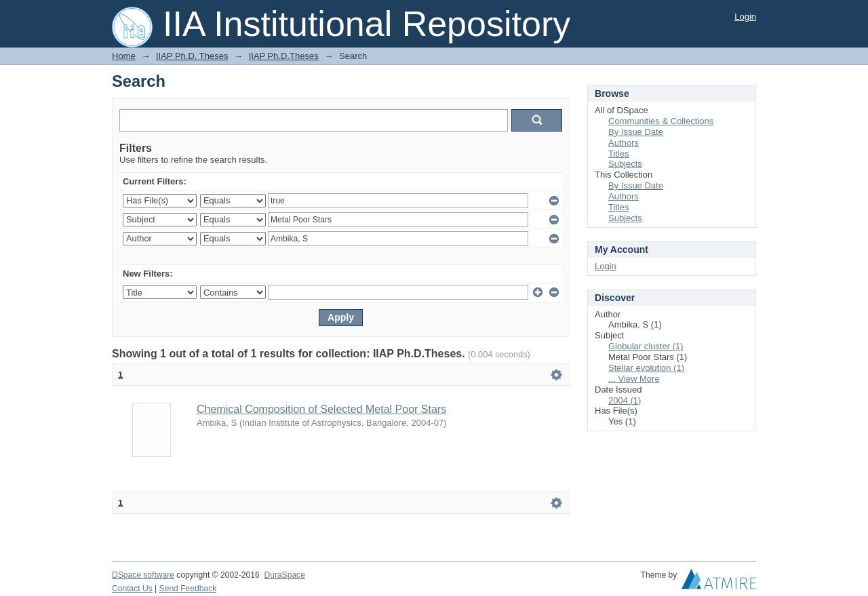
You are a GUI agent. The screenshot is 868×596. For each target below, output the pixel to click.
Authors (624, 143)
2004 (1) (625, 400)
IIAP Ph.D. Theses (192, 56)
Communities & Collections (661, 121)
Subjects (625, 164)
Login (745, 17)
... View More (634, 379)
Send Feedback (188, 589)
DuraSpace (284, 575)
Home (124, 56)
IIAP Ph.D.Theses (284, 56)
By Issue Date (636, 132)
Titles (619, 154)
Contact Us (132, 589)
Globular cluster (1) (646, 346)
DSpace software (143, 575)
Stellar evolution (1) (646, 368)
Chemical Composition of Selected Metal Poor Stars (321, 409)
